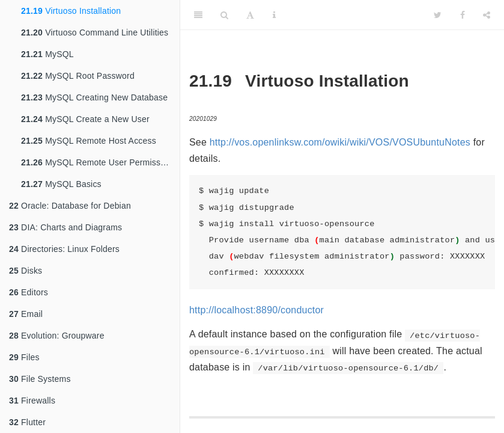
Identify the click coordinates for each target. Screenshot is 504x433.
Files (24, 357)
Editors (29, 292)
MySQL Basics (61, 184)
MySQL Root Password (78, 76)
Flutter (27, 422)
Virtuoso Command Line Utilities (95, 32)
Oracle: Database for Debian (70, 206)
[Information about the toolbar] (274, 15)
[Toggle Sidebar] (198, 15)
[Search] (224, 15)
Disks (26, 271)
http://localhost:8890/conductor (257, 310)
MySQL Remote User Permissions (99, 162)
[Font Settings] (250, 15)
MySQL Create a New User (85, 119)
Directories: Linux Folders (64, 249)
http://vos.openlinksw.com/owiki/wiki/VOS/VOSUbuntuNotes (340, 142)
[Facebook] (463, 15)
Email (26, 314)
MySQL (47, 54)
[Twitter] (438, 15)
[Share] (487, 15)
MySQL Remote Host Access (89, 141)
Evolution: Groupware (57, 336)
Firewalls (32, 401)
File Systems (40, 379)
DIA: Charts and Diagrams (65, 227)
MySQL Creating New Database (94, 97)
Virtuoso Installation (71, 11)
